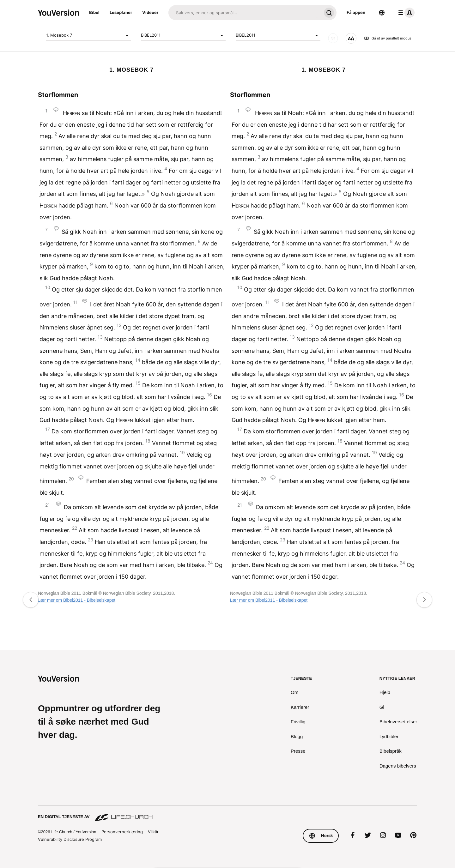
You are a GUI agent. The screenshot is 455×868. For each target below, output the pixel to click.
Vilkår (154, 832)
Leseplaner (121, 12)
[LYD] (333, 38)
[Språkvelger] (382, 13)
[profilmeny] (405, 13)
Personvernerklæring (123, 832)
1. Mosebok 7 (88, 35)
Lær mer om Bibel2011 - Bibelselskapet (77, 600)
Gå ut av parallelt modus (388, 38)
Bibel (94, 12)
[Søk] (245, 13)
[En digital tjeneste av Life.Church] (227, 814)
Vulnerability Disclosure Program (70, 839)
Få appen (356, 12)
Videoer (150, 12)
